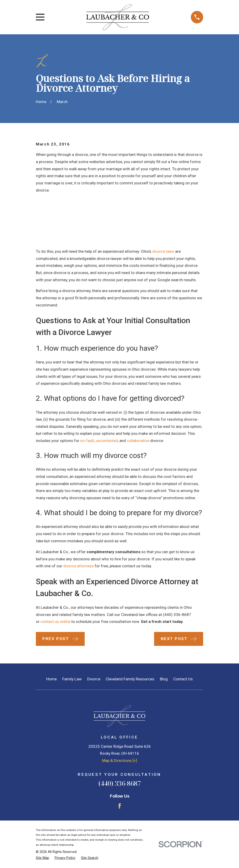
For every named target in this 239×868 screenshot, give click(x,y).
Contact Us (183, 679)
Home (51, 679)
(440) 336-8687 (177, 615)
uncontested (107, 441)
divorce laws (163, 251)
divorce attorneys (78, 566)
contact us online (55, 622)
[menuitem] (42, 858)
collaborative (138, 441)
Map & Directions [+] (119, 761)
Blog (164, 679)
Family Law (72, 679)
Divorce (94, 679)
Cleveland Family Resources (130, 679)
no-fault (87, 441)
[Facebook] (120, 806)
